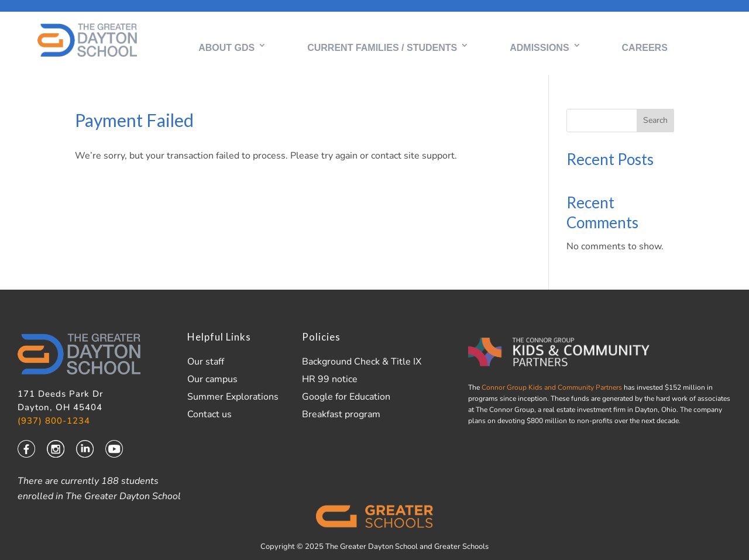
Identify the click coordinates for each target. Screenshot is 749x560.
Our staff (206, 362)
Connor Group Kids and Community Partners (551, 388)
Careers (645, 48)
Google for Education (346, 397)
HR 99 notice (330, 380)
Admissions (539, 48)
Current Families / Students (382, 48)
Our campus (212, 380)
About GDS (226, 48)
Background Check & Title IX (362, 362)
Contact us (209, 415)
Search (655, 121)
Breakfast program (341, 415)
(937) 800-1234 (54, 422)
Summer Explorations (233, 397)
